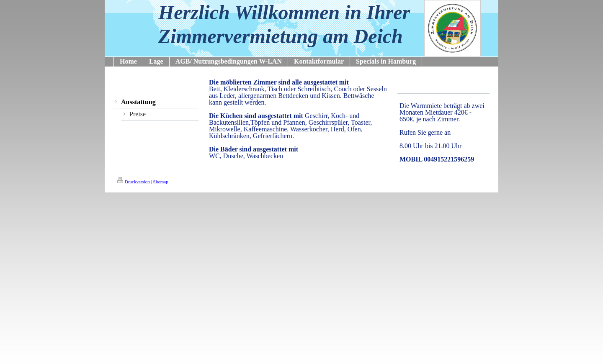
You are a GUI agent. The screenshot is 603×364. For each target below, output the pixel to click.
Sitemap (161, 182)
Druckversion (134, 182)
